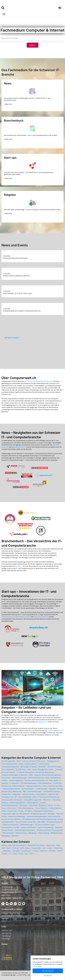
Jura (44, 848)
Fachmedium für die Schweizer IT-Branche (39, 381)
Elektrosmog (6, 786)
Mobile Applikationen (18, 803)
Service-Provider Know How (26, 822)
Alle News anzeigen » (12, 338)
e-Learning (57, 783)
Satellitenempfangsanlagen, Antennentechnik (44, 816)
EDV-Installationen (45, 783)
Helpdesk (52, 789)
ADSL (19, 761)
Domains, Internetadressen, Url (36, 780)
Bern (9, 848)
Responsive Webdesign (17, 816)
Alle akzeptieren (48, 971)
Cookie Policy (22, 975)
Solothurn (44, 851)
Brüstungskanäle (8, 769)
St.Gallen (52, 851)
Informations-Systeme (52, 792)
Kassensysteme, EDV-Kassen (12, 800)
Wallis (21, 854)
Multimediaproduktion (10, 805)
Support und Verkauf (28, 827)
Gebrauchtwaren (28, 789)
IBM (24, 792)
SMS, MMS (41, 822)
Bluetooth (42, 767)
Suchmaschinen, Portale (10, 827)
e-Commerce (14, 783)
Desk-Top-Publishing (53, 778)
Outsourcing (12, 811)
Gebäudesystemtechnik (11, 789)
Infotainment (6, 794)
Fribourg (15, 848)
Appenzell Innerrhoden (36, 845)
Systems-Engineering (45, 827)
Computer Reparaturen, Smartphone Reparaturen (36, 772)
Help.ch (17, 973)
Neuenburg (58, 848)
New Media (33, 805)
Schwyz (36, 851)
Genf (22, 848)
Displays (5, 780)
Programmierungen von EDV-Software (15, 814)
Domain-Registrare (16, 780)
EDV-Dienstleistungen (29, 783)
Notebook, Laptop (46, 805)
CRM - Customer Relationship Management (45, 775)
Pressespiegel (6, 936)
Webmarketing (44, 833)
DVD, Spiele (54, 780)
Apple (21, 764)
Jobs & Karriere (7, 933)
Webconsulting (21, 833)
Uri (10, 854)
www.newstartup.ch (8, 617)
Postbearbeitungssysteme (43, 811)
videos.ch (60, 730)
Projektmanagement (39, 814)
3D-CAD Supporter (8, 761)
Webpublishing (56, 833)
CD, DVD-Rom (20, 769)
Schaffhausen (26, 851)
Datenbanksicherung (36, 778)
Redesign (51, 814)
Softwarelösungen (27, 825)
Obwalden (16, 851)
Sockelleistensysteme (54, 822)
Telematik (58, 827)
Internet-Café (53, 794)
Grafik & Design (41, 789)
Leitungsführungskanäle (33, 800)
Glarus (28, 848)
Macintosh (47, 800)
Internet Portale (28, 794)
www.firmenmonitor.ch (41, 617)
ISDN (34, 797)
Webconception (8, 833)
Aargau (4, 845)
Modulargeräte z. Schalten (37, 803)
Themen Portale (7, 830)
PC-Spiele (29, 811)
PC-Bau (21, 811)
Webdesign (32, 833)
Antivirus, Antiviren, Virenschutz (34, 761)
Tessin (60, 851)
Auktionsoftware (31, 764)
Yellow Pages (6, 939)
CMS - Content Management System (40, 769)
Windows (15, 836)
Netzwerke (24, 805)
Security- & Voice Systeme (11, 819)
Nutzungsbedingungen (9, 975)
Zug (26, 854)
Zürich (31, 854)
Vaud (15, 854)
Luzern (50, 848)
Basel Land (51, 845)
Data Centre (6, 778)
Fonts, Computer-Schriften (53, 786)
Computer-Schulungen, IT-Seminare (15, 775)
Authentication (44, 764)
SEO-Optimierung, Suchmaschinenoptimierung (39, 819)
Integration (17, 794)
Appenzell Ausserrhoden (17, 845)
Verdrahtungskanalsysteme (25, 830)
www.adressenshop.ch (23, 617)
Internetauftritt (41, 794)
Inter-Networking (25, 797)
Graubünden (36, 848)
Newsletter (5, 918)
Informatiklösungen (35, 792)
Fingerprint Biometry (34, 786)
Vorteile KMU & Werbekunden (12, 916)
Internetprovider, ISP (9, 797)
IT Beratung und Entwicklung (48, 797)
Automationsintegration (10, 767)
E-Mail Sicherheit (18, 786)
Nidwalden (7, 851)
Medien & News (7, 930)
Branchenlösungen (54, 767)
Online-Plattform (41, 808)
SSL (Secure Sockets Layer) (45, 825)
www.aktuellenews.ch (19, 447)
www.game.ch (43, 722)
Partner (4, 921)
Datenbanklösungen (19, 778)
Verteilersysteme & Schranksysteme (50, 830)
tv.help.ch (50, 730)
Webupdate (6, 836)
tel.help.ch (19, 566)
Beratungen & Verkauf (29, 767)
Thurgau (5, 854)
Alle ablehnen (48, 976)
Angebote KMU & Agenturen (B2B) (13, 913)
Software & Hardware (11, 825)
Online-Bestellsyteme (26, 808)
